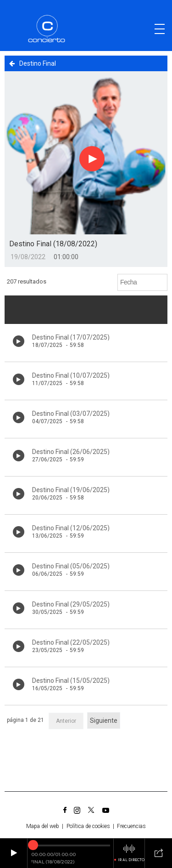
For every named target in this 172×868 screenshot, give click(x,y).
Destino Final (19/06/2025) (71, 490)
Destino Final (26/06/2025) (71, 452)
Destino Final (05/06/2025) (71, 566)
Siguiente (104, 720)
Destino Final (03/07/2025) (71, 414)
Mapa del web (43, 826)
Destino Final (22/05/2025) (71, 642)
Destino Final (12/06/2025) (71, 528)
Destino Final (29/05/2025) (71, 604)
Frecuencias (131, 826)
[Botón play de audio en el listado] (19, 341)
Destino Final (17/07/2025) (71, 337)
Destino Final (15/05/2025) (71, 681)
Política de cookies (88, 826)
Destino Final (33, 63)
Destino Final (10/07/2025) (71, 375)
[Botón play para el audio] (92, 159)
